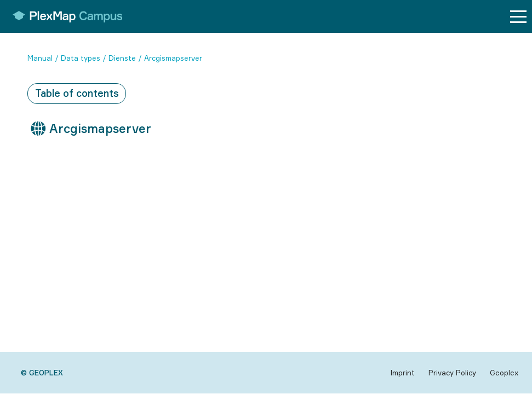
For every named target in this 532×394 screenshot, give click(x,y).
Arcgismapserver (173, 58)
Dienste (122, 58)
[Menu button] (518, 17)
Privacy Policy (452, 373)
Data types (81, 58)
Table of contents (77, 93)
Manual (40, 58)
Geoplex (504, 373)
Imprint (403, 373)
